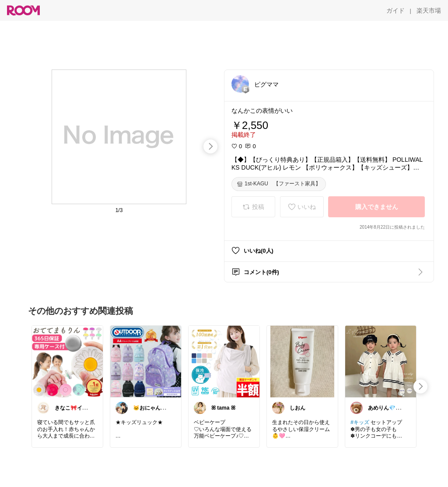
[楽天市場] (429, 10)
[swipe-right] (210, 146)
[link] (67, 361)
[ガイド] (395, 10)
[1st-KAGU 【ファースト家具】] (279, 184)
